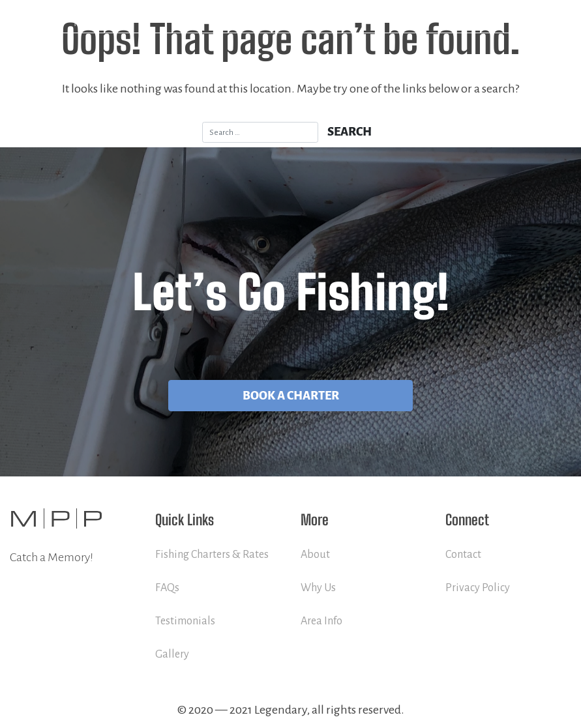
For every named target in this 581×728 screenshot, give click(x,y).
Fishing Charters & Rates (212, 555)
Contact (463, 555)
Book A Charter (291, 396)
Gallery (172, 654)
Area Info (321, 621)
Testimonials (185, 621)
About (315, 555)
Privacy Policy (478, 588)
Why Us (318, 588)
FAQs (167, 588)
